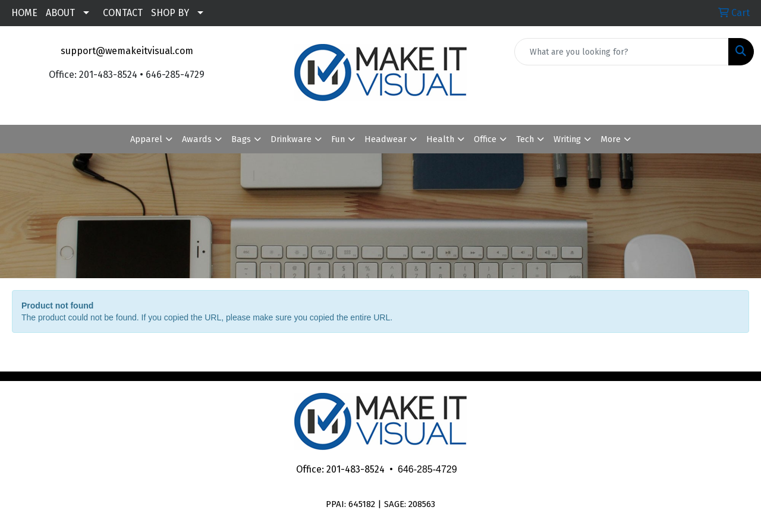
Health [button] (440, 139)
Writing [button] (567, 139)
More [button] (611, 139)
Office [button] (485, 139)
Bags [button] (241, 139)
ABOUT (60, 13)
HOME (24, 13)
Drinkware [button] (291, 139)
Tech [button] (525, 139)
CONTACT (123, 13)
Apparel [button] (146, 139)
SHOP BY (170, 13)
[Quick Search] (622, 52)
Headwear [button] (386, 139)
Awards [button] (197, 139)
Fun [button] (338, 139)
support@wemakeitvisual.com (127, 51)
